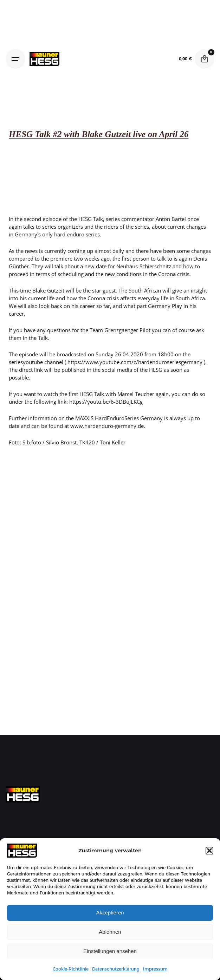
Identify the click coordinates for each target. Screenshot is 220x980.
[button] (209, 851)
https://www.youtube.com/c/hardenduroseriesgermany (135, 362)
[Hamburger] (15, 59)
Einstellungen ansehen (110, 951)
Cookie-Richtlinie (71, 969)
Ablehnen (110, 932)
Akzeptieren (110, 912)
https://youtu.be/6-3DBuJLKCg (106, 402)
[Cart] (205, 59)
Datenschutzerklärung (116, 969)
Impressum (155, 969)
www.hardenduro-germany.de (106, 426)
